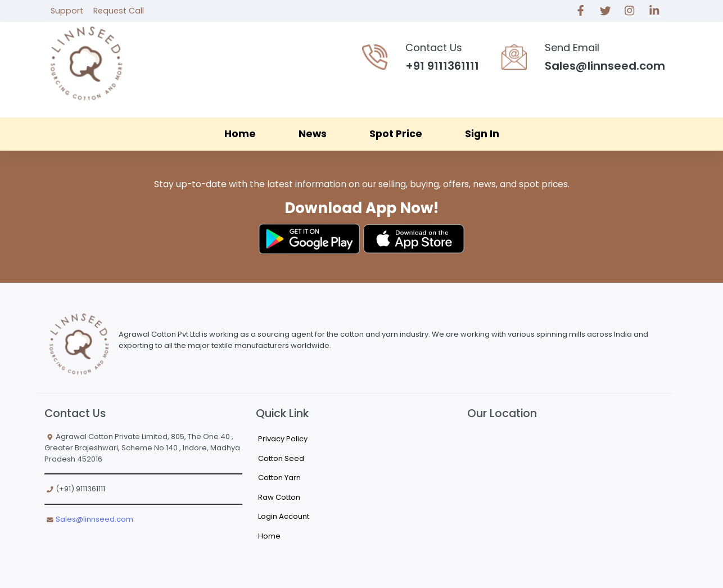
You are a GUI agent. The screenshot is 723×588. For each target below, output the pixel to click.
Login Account (284, 516)
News (313, 134)
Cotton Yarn (279, 478)
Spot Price (396, 134)
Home (240, 134)
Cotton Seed (281, 458)
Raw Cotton (279, 497)
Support (67, 11)
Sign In (482, 134)
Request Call (119, 11)
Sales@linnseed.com (94, 519)
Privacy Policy (283, 439)
